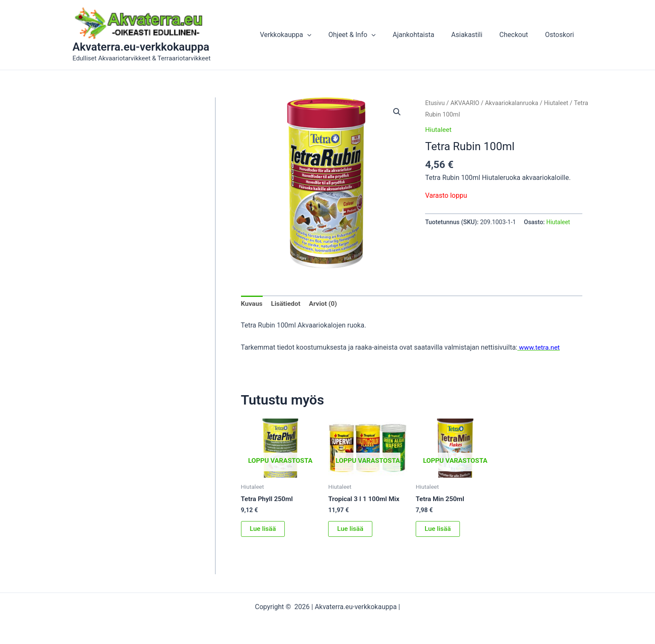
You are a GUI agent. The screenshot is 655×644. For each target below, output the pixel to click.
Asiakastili (475, 35)
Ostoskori (561, 35)
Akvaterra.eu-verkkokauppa (141, 47)
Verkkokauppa (304, 35)
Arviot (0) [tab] (325, 304)
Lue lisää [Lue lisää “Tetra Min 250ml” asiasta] (438, 530)
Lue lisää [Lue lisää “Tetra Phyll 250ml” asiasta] (263, 530)
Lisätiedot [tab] (287, 304)
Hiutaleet (560, 103)
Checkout (519, 35)
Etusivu (435, 103)
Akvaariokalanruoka (514, 103)
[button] (326, 35)
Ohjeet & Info (367, 35)
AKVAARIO (466, 103)
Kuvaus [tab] (252, 304)
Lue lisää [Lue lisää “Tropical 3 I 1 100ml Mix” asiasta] (350, 530)
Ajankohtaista (425, 35)
